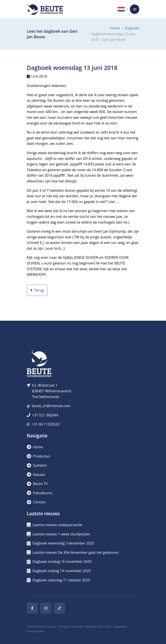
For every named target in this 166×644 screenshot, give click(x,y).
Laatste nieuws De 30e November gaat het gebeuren (73, 552)
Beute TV (37, 484)
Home (115, 28)
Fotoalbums (40, 493)
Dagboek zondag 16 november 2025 (59, 562)
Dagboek (132, 28)
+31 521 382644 (45, 415)
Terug (37, 290)
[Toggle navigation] (135, 9)
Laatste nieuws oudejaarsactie (54, 525)
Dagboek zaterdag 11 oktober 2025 (58, 580)
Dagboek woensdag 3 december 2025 (60, 543)
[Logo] (45, 9)
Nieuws (36, 475)
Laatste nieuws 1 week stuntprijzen (58, 534)
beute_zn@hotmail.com (51, 406)
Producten (38, 456)
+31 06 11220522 (46, 424)
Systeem (37, 465)
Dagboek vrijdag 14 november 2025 (59, 571)
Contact (36, 502)
